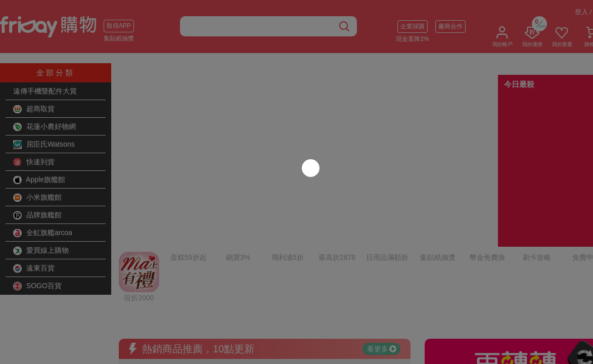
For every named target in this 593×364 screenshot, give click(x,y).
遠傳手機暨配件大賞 (45, 91)
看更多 (382, 250)
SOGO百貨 (37, 286)
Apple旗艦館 (39, 180)
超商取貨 (34, 109)
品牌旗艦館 (37, 215)
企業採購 (413, 26)
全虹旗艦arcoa (43, 233)
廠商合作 (450, 26)
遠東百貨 (34, 268)
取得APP (119, 26)
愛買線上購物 (41, 251)
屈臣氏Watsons (44, 145)
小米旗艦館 (37, 198)
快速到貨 (34, 162)
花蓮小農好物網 (44, 127)
